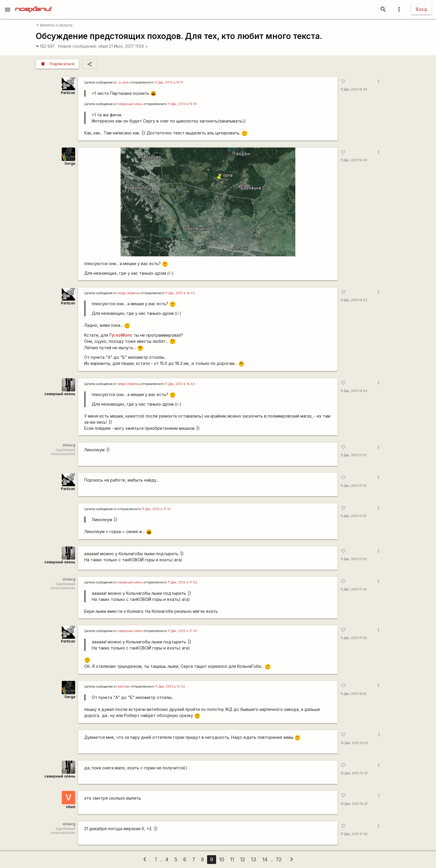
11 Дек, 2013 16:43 (354, 160)
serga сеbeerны (129, 293)
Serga (70, 163)
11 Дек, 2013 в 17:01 (156, 509)
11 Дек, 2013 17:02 (354, 559)
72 (279, 859)
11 (232, 859)
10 (222, 859)
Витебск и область (54, 25)
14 (265, 859)
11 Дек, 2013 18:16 (353, 694)
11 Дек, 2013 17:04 (354, 589)
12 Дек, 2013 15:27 (354, 804)
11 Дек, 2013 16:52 (354, 300)
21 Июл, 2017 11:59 (129, 46)
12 (242, 859)
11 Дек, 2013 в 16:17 (169, 82)
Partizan (68, 93)
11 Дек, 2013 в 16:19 (182, 104)
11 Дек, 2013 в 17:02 (182, 582)
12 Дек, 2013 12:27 (354, 773)
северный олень (130, 104)
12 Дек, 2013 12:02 (354, 743)
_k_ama (124, 82)
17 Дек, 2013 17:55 (354, 834)
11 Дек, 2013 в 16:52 (170, 687)
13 (254, 859)
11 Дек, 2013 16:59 (354, 391)
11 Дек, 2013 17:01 (353, 455)
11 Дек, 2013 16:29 (354, 89)
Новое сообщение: (78, 46)
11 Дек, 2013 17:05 (354, 638)
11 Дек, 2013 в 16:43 (180, 293)
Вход (421, 9)
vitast (103, 46)
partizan (124, 687)
